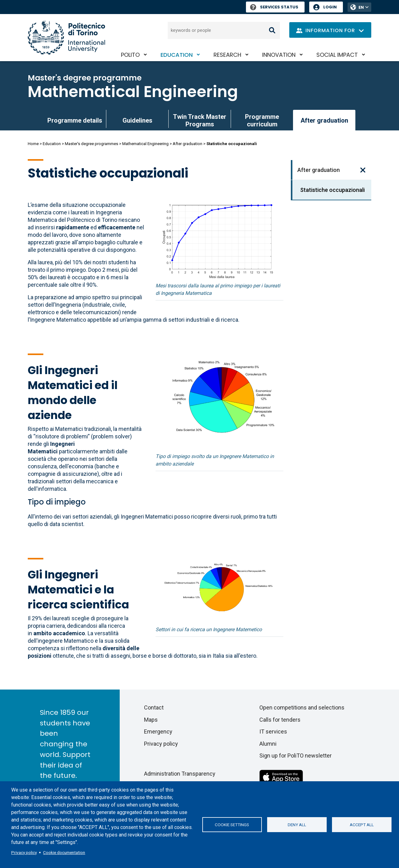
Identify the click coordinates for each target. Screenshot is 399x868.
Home (33, 144)
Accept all (362, 825)
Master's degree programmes (91, 144)
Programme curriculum (262, 120)
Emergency (158, 731)
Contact (154, 707)
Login (330, 7)
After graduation (187, 144)
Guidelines (137, 120)
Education (177, 55)
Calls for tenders (280, 720)
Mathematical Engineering (133, 92)
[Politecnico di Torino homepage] (66, 38)
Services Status (274, 7)
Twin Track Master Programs (200, 120)
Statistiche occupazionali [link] (332, 190)
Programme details (75, 120)
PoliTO (130, 55)
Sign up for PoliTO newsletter (296, 756)
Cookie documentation (64, 852)
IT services (273, 731)
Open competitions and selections (302, 707)
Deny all (297, 825)
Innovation (279, 55)
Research (227, 55)
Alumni (268, 744)
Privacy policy (24, 852)
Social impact (337, 55)
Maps (151, 720)
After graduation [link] (324, 120)
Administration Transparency (180, 774)
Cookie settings (232, 825)
